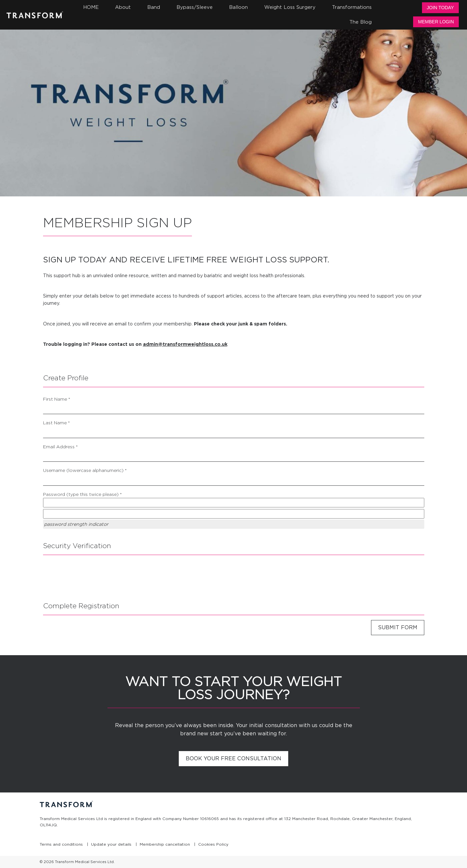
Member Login (436, 22)
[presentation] (93, 576)
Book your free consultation (233, 758)
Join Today (440, 8)
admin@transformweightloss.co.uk (185, 344)
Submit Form (398, 627)
